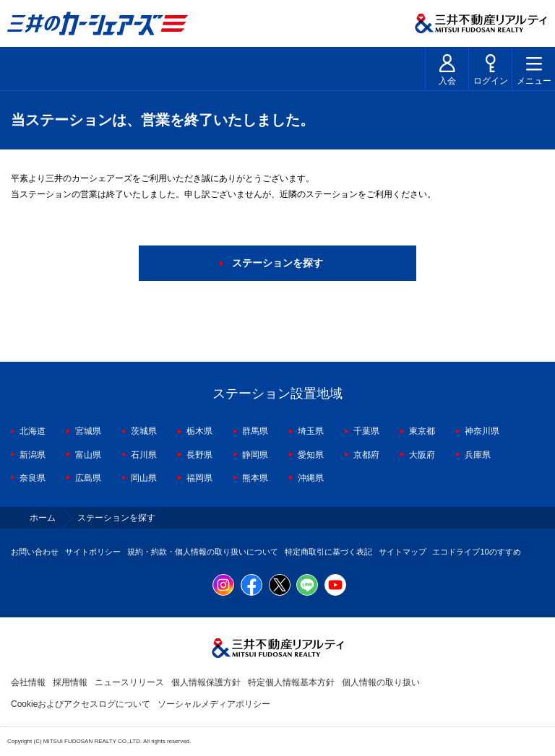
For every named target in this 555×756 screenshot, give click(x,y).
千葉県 (366, 431)
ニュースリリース (129, 682)
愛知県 (311, 455)
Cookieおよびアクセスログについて (81, 704)
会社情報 (28, 682)
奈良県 (33, 478)
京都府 (366, 455)
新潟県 (33, 455)
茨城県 (144, 431)
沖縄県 (311, 478)
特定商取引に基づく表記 (328, 552)
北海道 (33, 431)
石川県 (144, 455)
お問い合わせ (35, 552)
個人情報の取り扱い (381, 682)
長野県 (199, 455)
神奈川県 (482, 431)
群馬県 (255, 431)
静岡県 (255, 455)
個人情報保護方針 (206, 682)
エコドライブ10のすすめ (476, 552)
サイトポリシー (93, 552)
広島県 (88, 478)
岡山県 (144, 478)
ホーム (43, 518)
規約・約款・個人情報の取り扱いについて (203, 552)
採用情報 (70, 682)
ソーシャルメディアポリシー (214, 704)
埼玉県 (311, 431)
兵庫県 (478, 455)
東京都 (422, 431)
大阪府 (422, 455)
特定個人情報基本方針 (291, 682)
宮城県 (88, 431)
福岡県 (199, 478)
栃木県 (199, 431)
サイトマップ (403, 552)
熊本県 (255, 478)
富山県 (88, 455)
